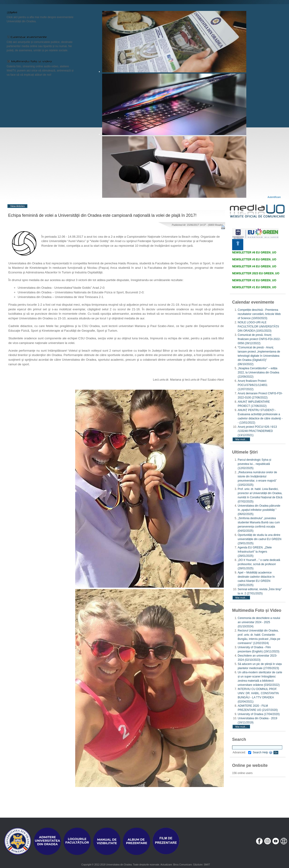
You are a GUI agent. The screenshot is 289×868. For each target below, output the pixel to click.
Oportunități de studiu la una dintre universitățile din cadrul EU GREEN (260, 539)
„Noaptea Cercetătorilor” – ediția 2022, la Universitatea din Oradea (258, 372)
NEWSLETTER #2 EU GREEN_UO (254, 280)
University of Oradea (259, 714)
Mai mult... (241, 439)
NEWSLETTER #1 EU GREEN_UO (254, 287)
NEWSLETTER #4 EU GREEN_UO (254, 266)
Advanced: (242, 752)
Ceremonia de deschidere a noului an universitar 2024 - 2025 (259, 622)
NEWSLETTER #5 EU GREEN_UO (254, 259)
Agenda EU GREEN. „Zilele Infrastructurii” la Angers (255, 552)
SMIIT (207, 865)
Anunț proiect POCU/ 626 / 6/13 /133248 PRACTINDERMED (257, 431)
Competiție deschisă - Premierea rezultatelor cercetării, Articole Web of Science (259, 314)
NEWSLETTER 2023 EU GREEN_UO (256, 273)
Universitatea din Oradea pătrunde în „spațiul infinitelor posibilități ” (259, 510)
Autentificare (274, 197)
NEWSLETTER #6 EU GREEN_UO (254, 253)
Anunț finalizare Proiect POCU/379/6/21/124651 (253, 385)
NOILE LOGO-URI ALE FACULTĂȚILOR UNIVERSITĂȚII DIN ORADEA (258, 327)
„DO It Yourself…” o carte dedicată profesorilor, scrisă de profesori (259, 564)
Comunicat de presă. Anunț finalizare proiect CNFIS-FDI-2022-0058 (259, 339)
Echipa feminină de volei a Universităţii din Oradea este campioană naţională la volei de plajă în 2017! (102, 215)
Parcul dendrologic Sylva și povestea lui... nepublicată (254, 464)
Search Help (263, 752)
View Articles (17, 206)
